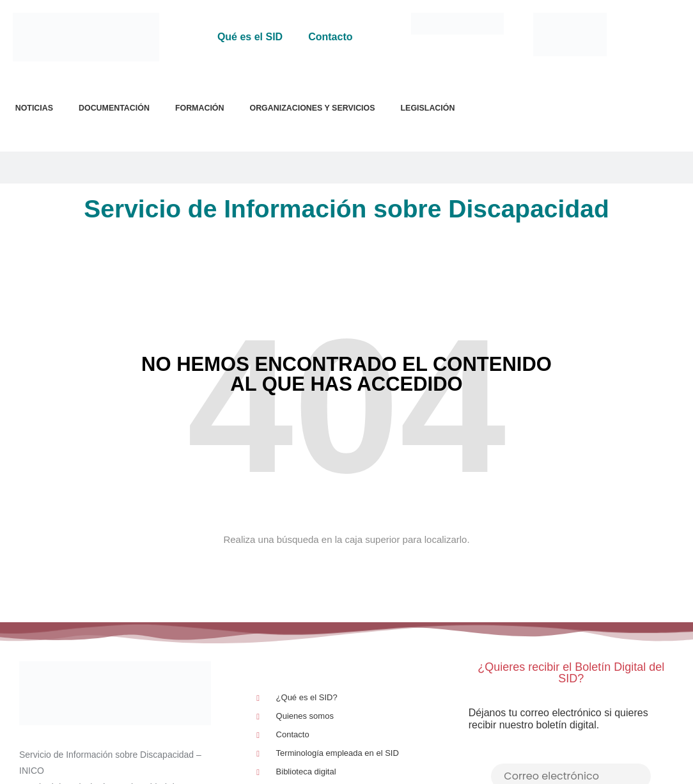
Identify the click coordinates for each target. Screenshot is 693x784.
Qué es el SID (250, 37)
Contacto (330, 37)
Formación (200, 108)
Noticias (34, 108)
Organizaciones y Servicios (312, 108)
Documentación (114, 108)
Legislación (428, 108)
